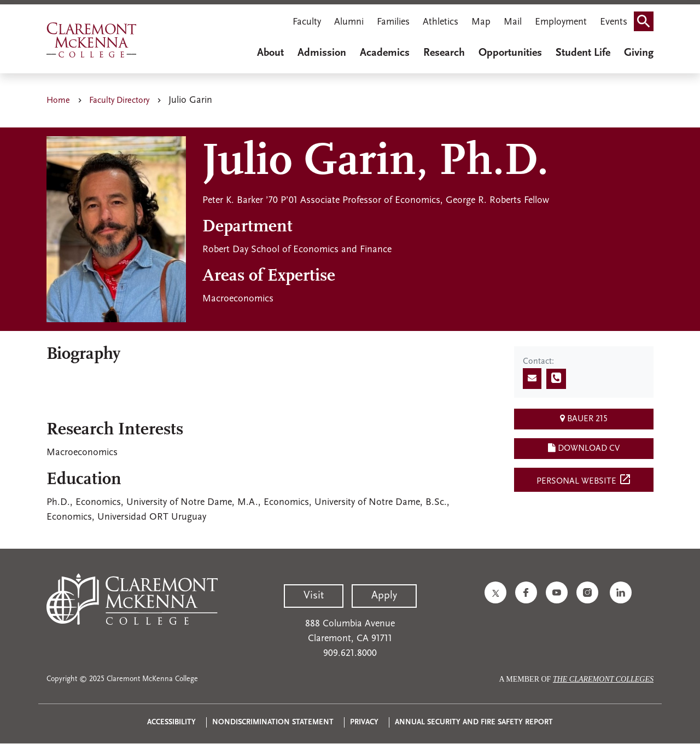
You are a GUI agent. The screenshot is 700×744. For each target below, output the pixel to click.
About (270, 53)
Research (444, 53)
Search (647, 18)
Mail (513, 22)
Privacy (364, 722)
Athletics (441, 22)
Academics (385, 53)
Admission (322, 53)
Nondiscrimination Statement (273, 722)
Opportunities (510, 53)
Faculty (307, 22)
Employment (561, 22)
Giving (639, 53)
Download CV (584, 448)
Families (393, 22)
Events (614, 22)
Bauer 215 (584, 419)
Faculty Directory (119, 101)
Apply (384, 596)
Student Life (583, 53)
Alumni (349, 22)
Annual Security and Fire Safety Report (474, 722)
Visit (314, 596)
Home (58, 101)
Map (481, 22)
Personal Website (584, 479)
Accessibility (171, 722)
